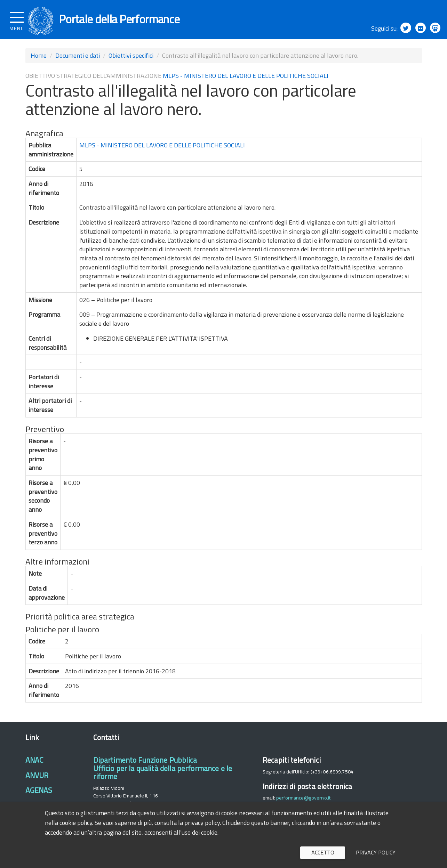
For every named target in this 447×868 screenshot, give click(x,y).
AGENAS (39, 795)
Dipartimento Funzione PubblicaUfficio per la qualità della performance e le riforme (163, 773)
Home (39, 60)
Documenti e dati (78, 60)
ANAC (34, 764)
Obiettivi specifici (131, 60)
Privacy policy (376, 852)
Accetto (323, 852)
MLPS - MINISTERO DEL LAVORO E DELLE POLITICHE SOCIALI (246, 80)
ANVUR (37, 779)
